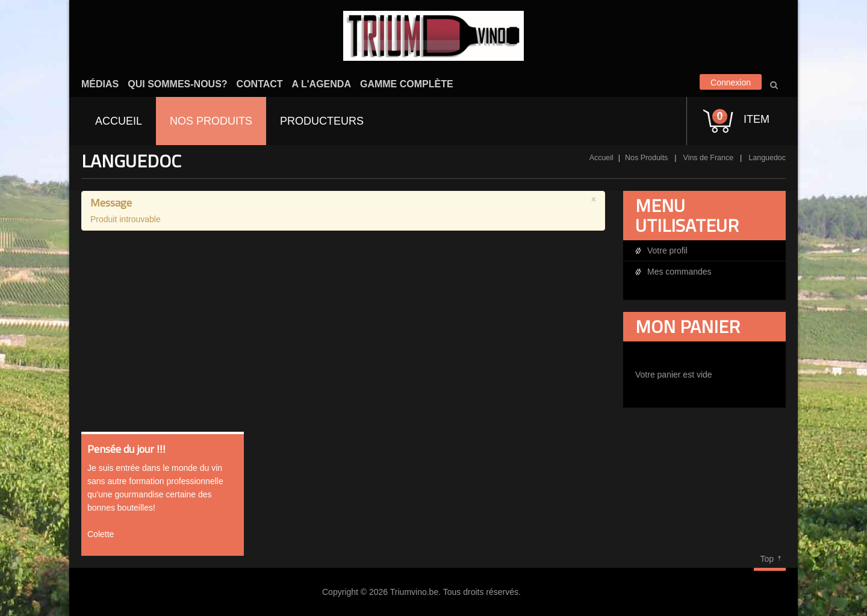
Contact (260, 84)
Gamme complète (407, 84)
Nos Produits (646, 158)
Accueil (601, 158)
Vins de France (709, 158)
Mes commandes (679, 272)
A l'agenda (322, 84)
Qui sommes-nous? (177, 84)
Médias (100, 84)
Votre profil (667, 250)
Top (767, 559)
